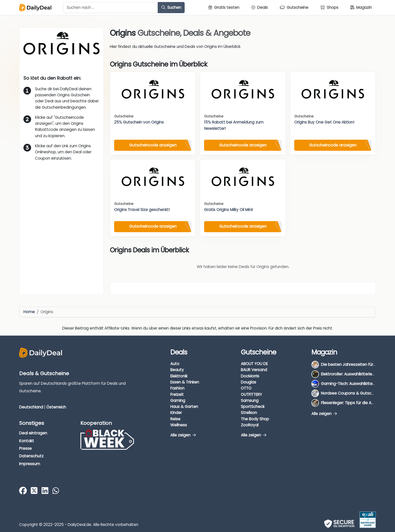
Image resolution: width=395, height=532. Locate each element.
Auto (175, 364)
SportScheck (253, 407)
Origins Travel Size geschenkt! (142, 210)
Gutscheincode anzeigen (153, 145)
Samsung (250, 401)
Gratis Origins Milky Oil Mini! (228, 210)
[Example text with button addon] (110, 8)
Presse (25, 448)
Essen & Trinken (185, 382)
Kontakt (27, 441)
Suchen (171, 7)
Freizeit (177, 394)
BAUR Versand (254, 370)
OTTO (246, 388)
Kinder (176, 413)
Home (29, 312)
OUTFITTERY (251, 394)
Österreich (56, 407)
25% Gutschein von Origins (139, 122)
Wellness (179, 425)
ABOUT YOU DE (254, 364)
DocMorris (250, 376)
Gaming (178, 401)
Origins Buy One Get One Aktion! (324, 122)
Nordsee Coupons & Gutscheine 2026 (356, 393)
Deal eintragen (33, 433)
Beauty (177, 370)
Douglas (249, 382)
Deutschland (31, 407)
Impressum (30, 464)
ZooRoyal (250, 425)
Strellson (249, 413)
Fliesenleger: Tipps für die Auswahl (353, 403)
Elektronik (179, 376)
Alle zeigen (183, 435)
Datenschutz (31, 456)
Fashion (177, 388)
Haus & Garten (184, 407)
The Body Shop (255, 419)
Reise (175, 419)
